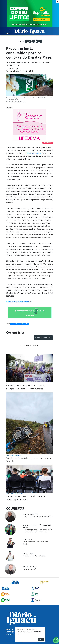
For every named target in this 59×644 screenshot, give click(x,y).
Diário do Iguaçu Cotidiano (15, 383)
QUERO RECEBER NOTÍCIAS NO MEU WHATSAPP (30, 312)
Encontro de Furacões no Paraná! (34, 556)
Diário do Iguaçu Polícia (14, 456)
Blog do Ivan (28, 554)
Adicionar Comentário (43, 338)
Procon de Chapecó (33, 153)
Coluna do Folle (29, 567)
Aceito (41, 639)
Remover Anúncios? (48, 143)
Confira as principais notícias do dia (19, 302)
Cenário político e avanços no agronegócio (37, 516)
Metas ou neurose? (29, 569)
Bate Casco (27, 539)
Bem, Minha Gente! (30, 514)
